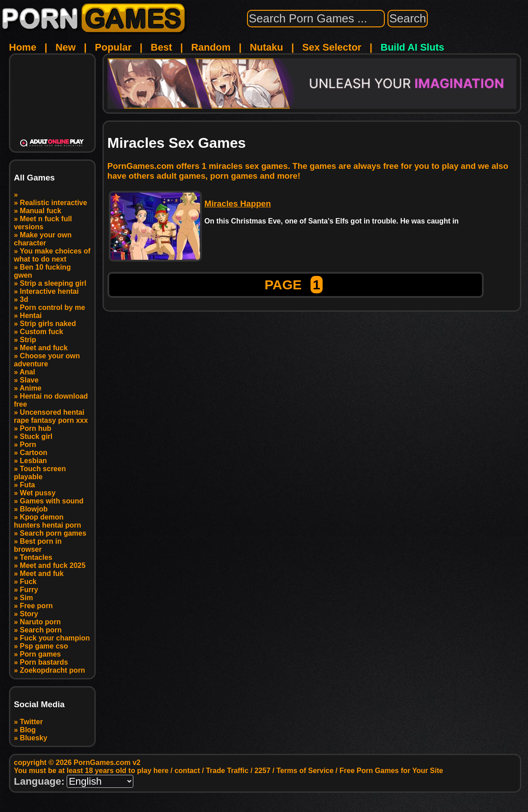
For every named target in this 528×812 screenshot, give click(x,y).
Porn (28, 445)
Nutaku (266, 47)
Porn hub (35, 428)
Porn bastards (44, 662)
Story (29, 614)
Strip (28, 340)
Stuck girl (36, 436)
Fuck (28, 582)
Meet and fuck (44, 348)
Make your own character (43, 239)
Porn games (40, 654)
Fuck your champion (55, 638)
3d (24, 299)
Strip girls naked (48, 324)
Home (23, 47)
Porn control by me (52, 307)
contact (187, 771)
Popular (113, 47)
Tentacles (36, 557)
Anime (31, 388)
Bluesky (33, 738)
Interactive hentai (49, 291)
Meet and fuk (42, 574)
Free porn (36, 606)
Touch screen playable (40, 473)
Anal (28, 372)
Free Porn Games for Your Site (391, 771)
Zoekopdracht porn (52, 670)
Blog (28, 730)
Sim (26, 598)
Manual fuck (40, 211)
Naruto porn (40, 622)
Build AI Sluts (413, 47)
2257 (263, 771)
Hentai (31, 316)
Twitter (31, 722)
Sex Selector (332, 47)
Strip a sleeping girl (53, 283)
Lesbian (33, 461)
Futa (27, 485)
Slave (29, 380)
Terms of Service (305, 771)
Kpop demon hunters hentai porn (47, 521)
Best (162, 47)
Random (211, 47)
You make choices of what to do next (52, 255)
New (66, 47)
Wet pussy (38, 493)
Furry (29, 590)
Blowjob (34, 509)
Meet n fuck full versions (43, 223)
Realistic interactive (53, 203)
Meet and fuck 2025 (53, 565)
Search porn (40, 630)
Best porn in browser (38, 545)
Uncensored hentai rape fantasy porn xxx (51, 416)
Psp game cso (44, 646)
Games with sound (51, 501)
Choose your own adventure (47, 360)
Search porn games (53, 533)
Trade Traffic (227, 771)
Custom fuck (41, 332)
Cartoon (33, 453)
